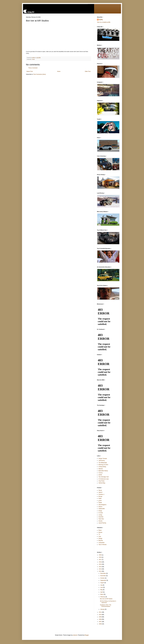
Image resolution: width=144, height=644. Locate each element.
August (102, 583)
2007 (100, 622)
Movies (100, 532)
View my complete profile (104, 22)
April (102, 592)
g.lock (100, 501)
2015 (100, 564)
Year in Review (102, 545)
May (102, 590)
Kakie (100, 498)
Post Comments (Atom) (40, 74)
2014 (100, 567)
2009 (100, 617)
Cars (100, 536)
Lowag (100, 515)
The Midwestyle (103, 463)
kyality (101, 20)
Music (100, 530)
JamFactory (102, 461)
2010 (100, 615)
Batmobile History (103, 471)
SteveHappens (102, 505)
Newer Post (30, 71)
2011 (100, 612)
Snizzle (100, 521)
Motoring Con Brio (103, 465)
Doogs (100, 511)
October (103, 578)
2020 (100, 555)
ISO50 (100, 475)
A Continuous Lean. (104, 479)
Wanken (101, 469)
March (102, 594)
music (33, 59)
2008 (100, 619)
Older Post (88, 71)
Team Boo (101, 519)
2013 (100, 569)
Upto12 (100, 492)
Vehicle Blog (102, 483)
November (103, 576)
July (102, 585)
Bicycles (101, 540)
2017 (100, 560)
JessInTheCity (102, 523)
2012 (100, 571)
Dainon (100, 507)
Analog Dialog (102, 467)
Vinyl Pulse (101, 481)
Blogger (87, 635)
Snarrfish (101, 517)
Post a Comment (33, 68)
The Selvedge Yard (104, 477)
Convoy (101, 473)
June (102, 587)
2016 (100, 562)
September (103, 580)
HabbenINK (102, 509)
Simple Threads (103, 459)
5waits (100, 503)
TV (99, 534)
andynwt (75, 635)
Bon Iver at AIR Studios (106, 599)
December (103, 573)
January (103, 609)
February (103, 597)
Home (59, 71)
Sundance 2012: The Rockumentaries (106, 606)
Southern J (101, 494)
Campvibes (101, 543)
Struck (100, 490)
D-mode (101, 513)
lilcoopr (100, 496)
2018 (100, 557)
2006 (100, 624)
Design (100, 538)
